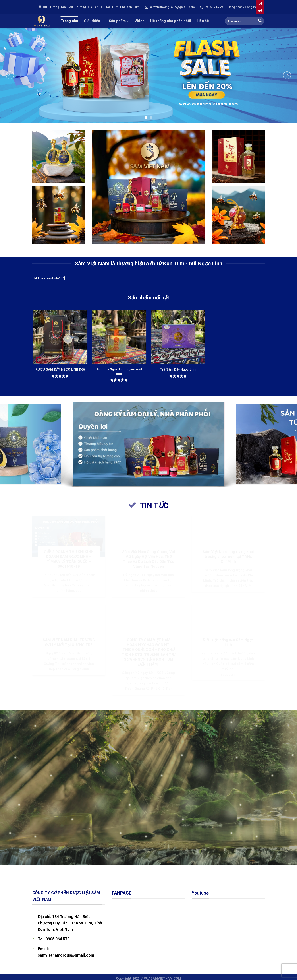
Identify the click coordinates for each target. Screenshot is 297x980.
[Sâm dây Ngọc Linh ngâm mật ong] (119, 337)
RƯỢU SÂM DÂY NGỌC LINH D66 (60, 369)
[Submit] (260, 21)
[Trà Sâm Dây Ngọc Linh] (178, 337)
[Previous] (10, 75)
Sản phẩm (119, 21)
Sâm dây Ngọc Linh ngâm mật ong (119, 371)
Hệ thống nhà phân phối (171, 21)
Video (140, 21)
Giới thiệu (94, 21)
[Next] (287, 75)
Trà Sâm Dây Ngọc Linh (178, 369)
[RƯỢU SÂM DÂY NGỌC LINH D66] (60, 337)
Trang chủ (69, 21)
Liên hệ (203, 21)
